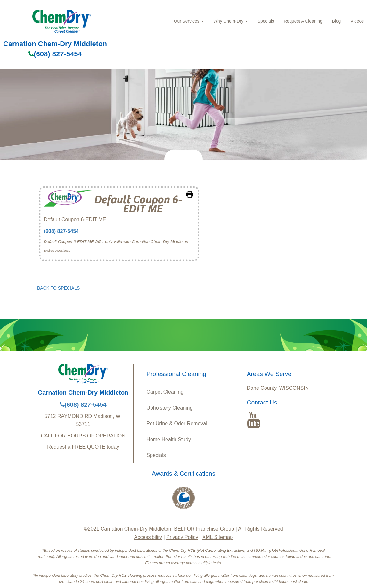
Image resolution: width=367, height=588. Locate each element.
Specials (266, 21)
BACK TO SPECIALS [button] (58, 288)
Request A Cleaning (303, 21)
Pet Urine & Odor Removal (177, 424)
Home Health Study (169, 440)
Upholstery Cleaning (169, 408)
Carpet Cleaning (165, 392)
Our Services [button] (189, 21)
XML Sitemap (218, 537)
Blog (337, 21)
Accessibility (148, 537)
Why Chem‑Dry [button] (231, 21)
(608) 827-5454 (55, 54)
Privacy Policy (182, 537)
